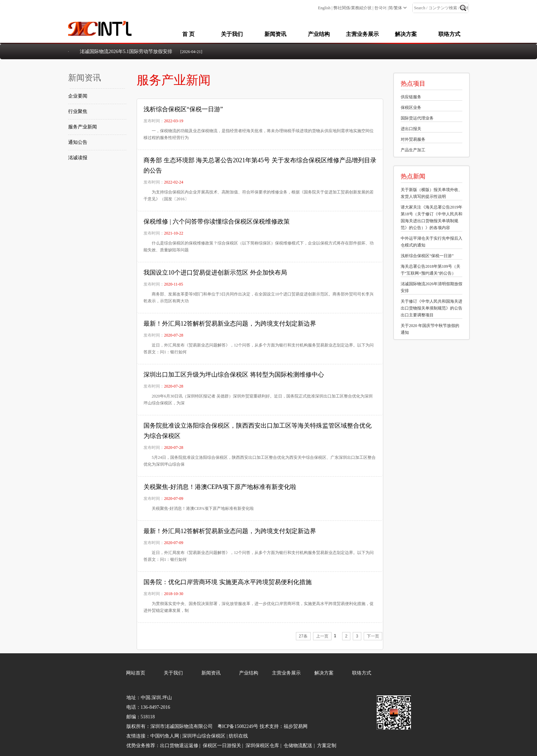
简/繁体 (395, 8)
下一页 (373, 636)
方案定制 (327, 746)
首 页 (188, 34)
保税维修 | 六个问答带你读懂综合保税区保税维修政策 (217, 222)
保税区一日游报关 (222, 746)
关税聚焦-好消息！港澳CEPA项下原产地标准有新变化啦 (220, 487)
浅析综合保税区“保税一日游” (183, 109)
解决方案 (406, 34)
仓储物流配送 (298, 746)
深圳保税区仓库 (262, 746)
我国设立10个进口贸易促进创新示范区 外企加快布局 (215, 273)
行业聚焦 (78, 111)
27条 (303, 636)
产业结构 (319, 34)
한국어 (380, 8)
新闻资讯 (275, 34)
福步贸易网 (296, 726)
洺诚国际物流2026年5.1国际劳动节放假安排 (126, 52)
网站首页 (136, 673)
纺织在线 (238, 736)
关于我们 (232, 34)
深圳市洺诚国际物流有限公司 (182, 726)
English (324, 8)
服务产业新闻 (83, 127)
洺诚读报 (78, 158)
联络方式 (449, 34)
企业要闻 (78, 96)
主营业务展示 (362, 34)
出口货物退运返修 (179, 746)
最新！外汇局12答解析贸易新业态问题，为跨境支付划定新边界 (230, 324)
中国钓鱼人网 (165, 736)
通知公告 (78, 142)
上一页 (322, 636)
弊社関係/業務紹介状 (353, 8)
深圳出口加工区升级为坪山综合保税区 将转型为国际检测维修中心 (234, 375)
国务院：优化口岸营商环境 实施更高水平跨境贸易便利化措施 (228, 582)
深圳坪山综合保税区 (204, 736)
